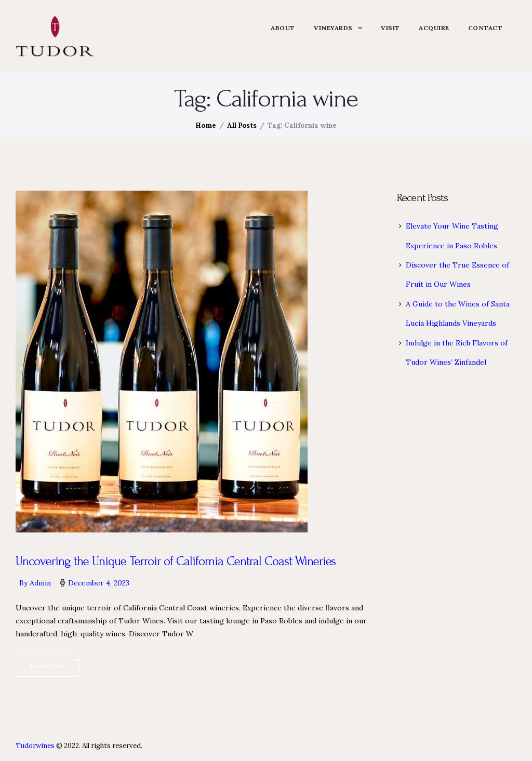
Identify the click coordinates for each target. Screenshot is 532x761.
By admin (36, 583)
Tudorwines (35, 746)
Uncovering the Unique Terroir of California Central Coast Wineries (176, 562)
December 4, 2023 (99, 583)
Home (206, 125)
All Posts (242, 125)
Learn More (48, 666)
